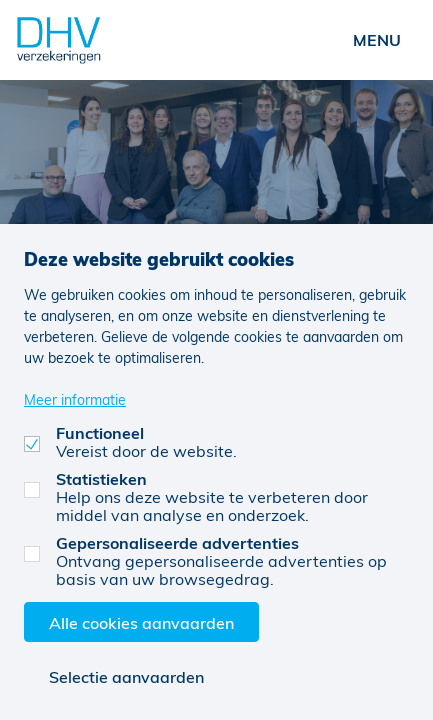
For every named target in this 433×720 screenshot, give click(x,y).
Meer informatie (75, 399)
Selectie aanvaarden (126, 676)
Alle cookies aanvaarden (141, 622)
